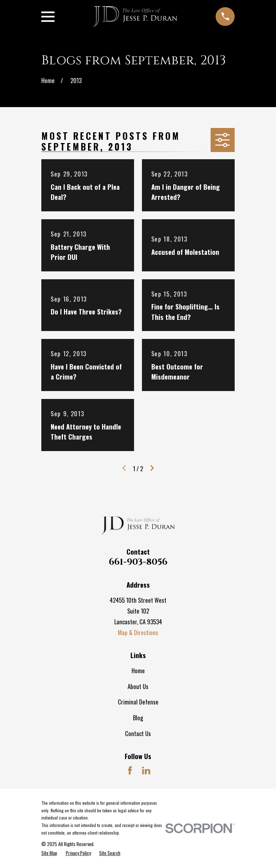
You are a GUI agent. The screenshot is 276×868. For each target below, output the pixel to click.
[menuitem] (49, 853)
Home (138, 670)
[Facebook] (130, 770)
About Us (138, 686)
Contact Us (138, 733)
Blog (138, 718)
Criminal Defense (138, 702)
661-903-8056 (138, 562)
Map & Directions (138, 632)
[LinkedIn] (146, 770)
